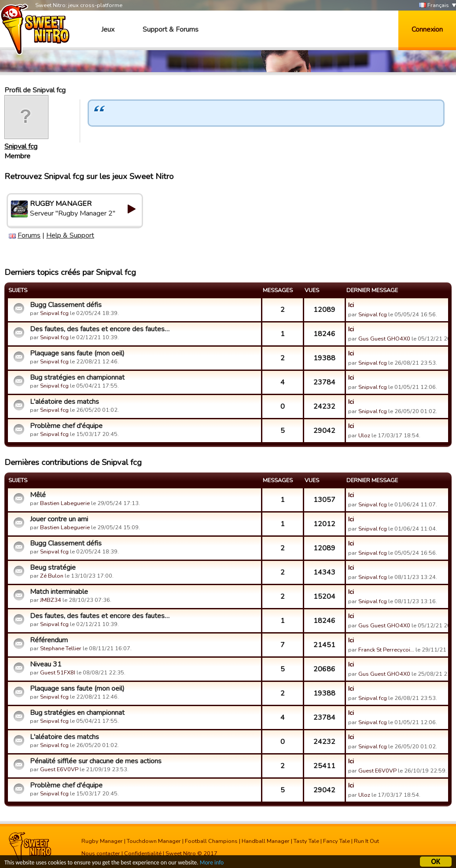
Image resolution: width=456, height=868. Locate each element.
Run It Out (366, 841)
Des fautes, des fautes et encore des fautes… (100, 329)
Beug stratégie (53, 568)
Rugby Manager (102, 841)
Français (434, 5)
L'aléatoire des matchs (64, 402)
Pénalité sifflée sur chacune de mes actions (96, 761)
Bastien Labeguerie (65, 503)
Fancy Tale (336, 841)
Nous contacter (101, 853)
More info (212, 864)
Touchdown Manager (154, 841)
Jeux (108, 29)
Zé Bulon (52, 576)
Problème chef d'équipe (66, 426)
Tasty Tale (306, 841)
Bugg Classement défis (66, 305)
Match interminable (59, 592)
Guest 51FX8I (58, 673)
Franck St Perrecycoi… (386, 650)
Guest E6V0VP (59, 769)
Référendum (49, 640)
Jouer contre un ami (59, 519)
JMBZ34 (51, 600)
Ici (351, 305)
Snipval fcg (21, 146)
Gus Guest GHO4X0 (384, 339)
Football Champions (211, 841)
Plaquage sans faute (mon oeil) (77, 353)
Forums (29, 235)
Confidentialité (143, 853)
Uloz (364, 436)
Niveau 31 (46, 664)
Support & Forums (171, 29)
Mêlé (38, 495)
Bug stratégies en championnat (77, 377)
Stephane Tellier (61, 648)
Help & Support (70, 235)
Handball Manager (266, 841)
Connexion (427, 29)
